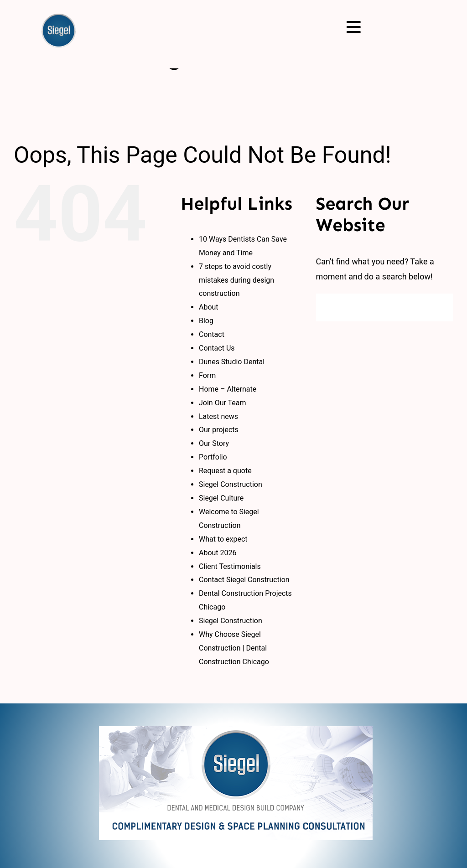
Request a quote (225, 471)
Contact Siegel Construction (244, 580)
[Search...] (385, 307)
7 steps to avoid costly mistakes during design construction (236, 280)
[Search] (330, 307)
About (209, 307)
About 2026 (218, 553)
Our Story (214, 443)
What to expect (223, 539)
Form (207, 375)
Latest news (218, 416)
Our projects (219, 430)
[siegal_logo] (59, 18)
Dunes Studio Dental (232, 362)
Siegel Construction (231, 484)
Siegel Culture (221, 498)
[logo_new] (236, 730)
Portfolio (213, 457)
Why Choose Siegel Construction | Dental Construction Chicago (234, 648)
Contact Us (217, 348)
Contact (212, 334)
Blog (206, 321)
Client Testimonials (230, 566)
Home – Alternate (228, 389)
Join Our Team (223, 403)
